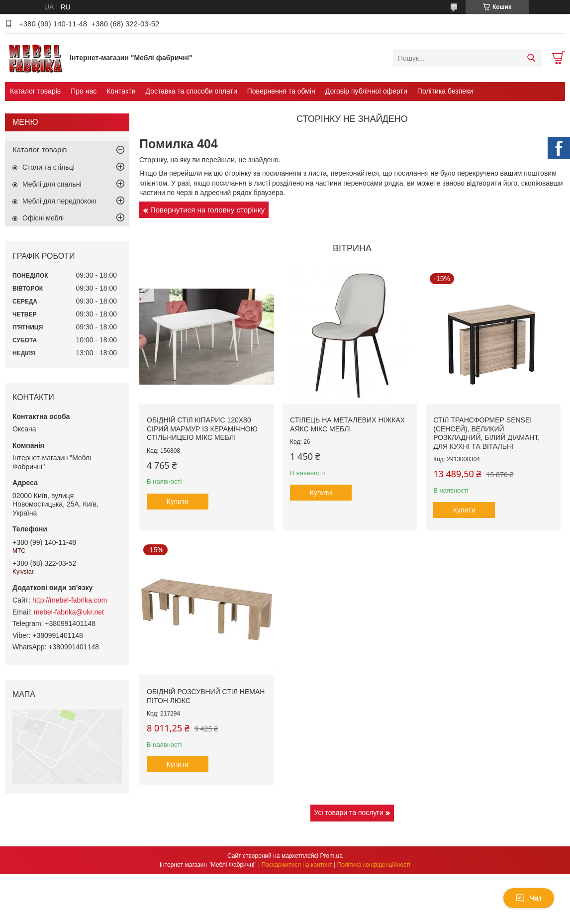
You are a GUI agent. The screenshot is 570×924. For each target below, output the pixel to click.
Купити (178, 502)
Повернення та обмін (281, 91)
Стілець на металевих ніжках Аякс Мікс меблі (347, 424)
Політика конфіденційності (374, 865)
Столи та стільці (48, 167)
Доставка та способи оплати (191, 91)
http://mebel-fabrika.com (70, 600)
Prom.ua (332, 856)
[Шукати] (531, 58)
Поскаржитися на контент (296, 865)
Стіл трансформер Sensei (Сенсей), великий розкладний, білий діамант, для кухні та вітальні (486, 433)
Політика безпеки (445, 91)
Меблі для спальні (52, 184)
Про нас (84, 91)
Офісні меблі (43, 218)
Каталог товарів (35, 91)
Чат (529, 898)
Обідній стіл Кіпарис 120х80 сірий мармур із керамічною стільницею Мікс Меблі (202, 429)
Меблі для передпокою (59, 201)
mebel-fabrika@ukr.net (69, 612)
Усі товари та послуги (349, 813)
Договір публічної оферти (366, 91)
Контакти (121, 91)
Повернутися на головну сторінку (207, 210)
